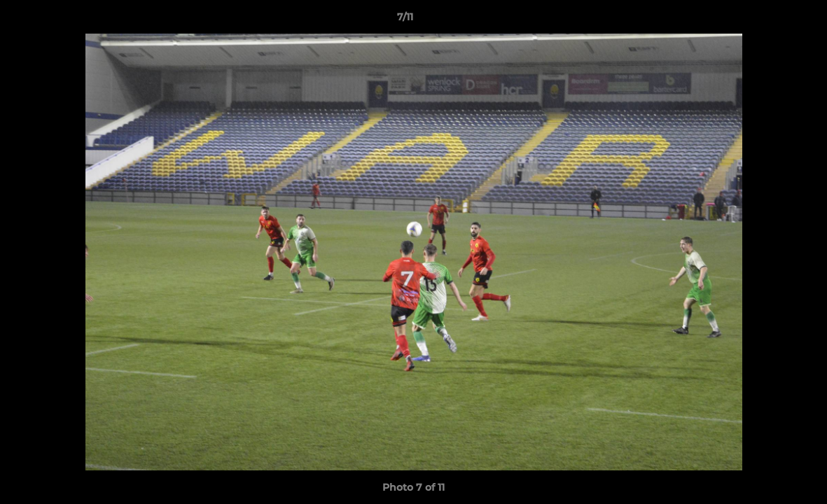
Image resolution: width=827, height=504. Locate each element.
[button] (768, 20)
